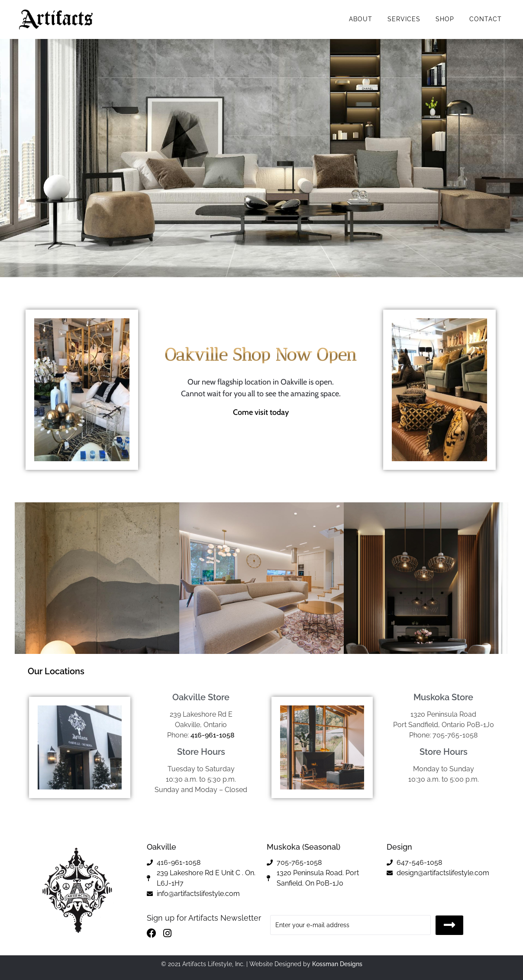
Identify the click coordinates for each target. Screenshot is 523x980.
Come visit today (261, 412)
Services (404, 19)
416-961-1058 (213, 735)
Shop (445, 19)
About (361, 19)
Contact (486, 19)
